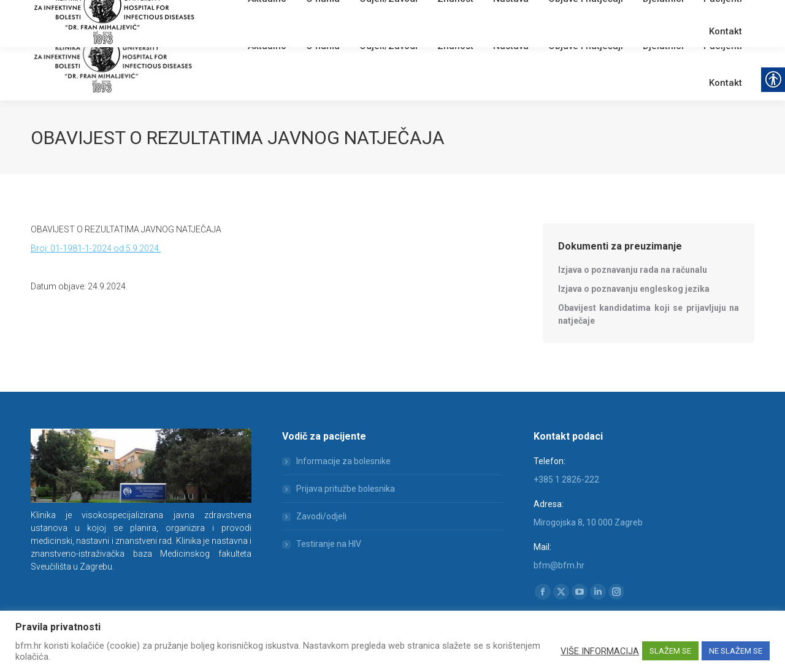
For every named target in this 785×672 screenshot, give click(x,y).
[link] (212, 15)
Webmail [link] (239, 15)
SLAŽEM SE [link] (670, 651)
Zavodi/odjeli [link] (321, 516)
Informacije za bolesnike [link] (343, 461)
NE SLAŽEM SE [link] (736, 651)
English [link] (273, 15)
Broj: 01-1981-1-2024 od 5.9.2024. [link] (96, 248)
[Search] (681, 13)
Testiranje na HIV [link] (329, 544)
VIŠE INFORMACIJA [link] (600, 651)
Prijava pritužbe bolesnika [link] (346, 489)
